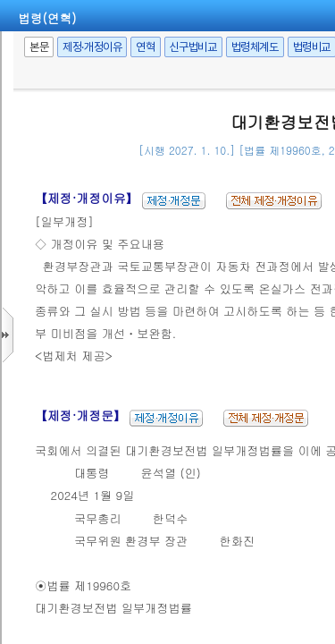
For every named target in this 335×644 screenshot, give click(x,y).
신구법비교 (193, 47)
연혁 (145, 47)
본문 (39, 47)
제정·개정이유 (92, 47)
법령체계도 (255, 47)
